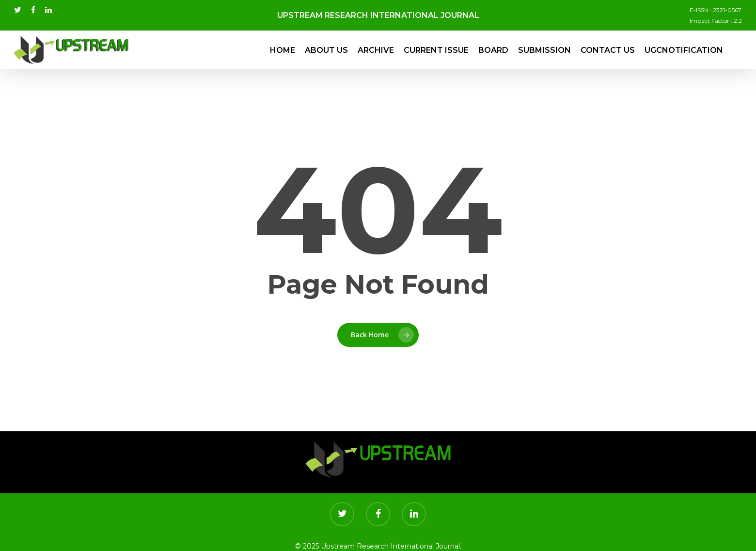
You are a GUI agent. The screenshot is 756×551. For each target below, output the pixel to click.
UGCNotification (684, 50)
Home (283, 50)
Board (493, 50)
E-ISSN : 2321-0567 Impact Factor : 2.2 (716, 15)
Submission (544, 50)
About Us (326, 50)
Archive (376, 50)
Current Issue (436, 50)
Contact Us (608, 50)
